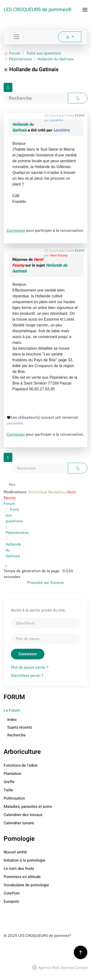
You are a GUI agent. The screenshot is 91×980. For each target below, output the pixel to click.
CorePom (12, 893)
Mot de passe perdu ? (30, 667)
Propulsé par (39, 582)
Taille (8, 790)
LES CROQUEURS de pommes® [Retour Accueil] (38, 10)
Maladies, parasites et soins (28, 807)
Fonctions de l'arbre (21, 765)
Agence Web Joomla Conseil (60, 967)
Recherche (17, 735)
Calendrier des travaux (23, 815)
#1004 (79, 115)
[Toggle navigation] (17, 37)
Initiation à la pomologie (25, 860)
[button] (85, 10)
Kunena (57, 582)
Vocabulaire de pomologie (26, 885)
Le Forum (12, 710)
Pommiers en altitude (22, 877)
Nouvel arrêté (15, 852)
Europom (11, 902)
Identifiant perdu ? (27, 675)
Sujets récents (20, 727)
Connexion (16, 230)
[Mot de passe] (45, 639)
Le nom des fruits (19, 869)
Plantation (12, 774)
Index (12, 720)
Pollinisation (14, 798)
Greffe (9, 782)
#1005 (79, 251)
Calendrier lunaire (19, 823)
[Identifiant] (45, 623)
